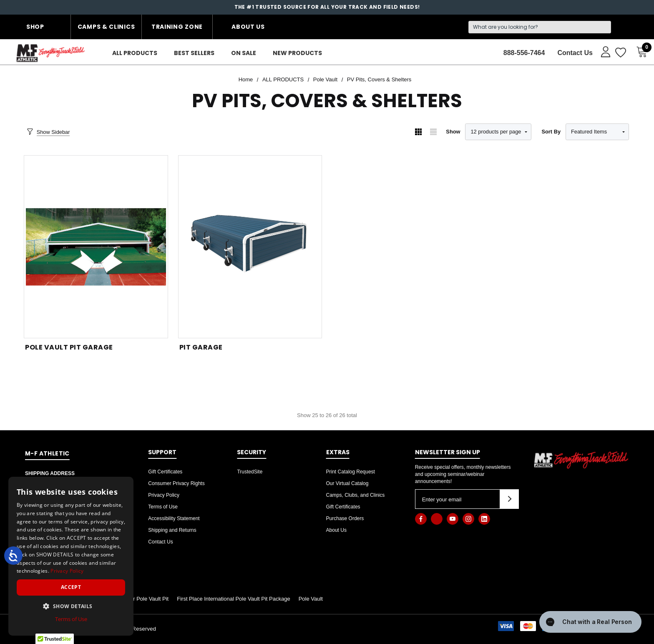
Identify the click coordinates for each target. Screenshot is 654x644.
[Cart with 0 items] (639, 52)
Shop (35, 27)
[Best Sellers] (194, 53)
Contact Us (160, 542)
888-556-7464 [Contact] (524, 53)
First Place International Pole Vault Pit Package (233, 599)
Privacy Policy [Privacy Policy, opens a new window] (67, 571)
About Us (248, 27)
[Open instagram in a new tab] (468, 519)
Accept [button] (71, 587)
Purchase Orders (345, 518)
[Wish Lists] (620, 53)
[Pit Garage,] (250, 247)
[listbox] (597, 132)
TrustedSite (250, 472)
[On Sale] (244, 53)
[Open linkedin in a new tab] (484, 519)
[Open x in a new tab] (437, 519)
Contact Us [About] (575, 53)
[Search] (540, 27)
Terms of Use (163, 507)
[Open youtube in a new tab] (453, 519)
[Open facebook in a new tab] (421, 519)
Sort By (551, 132)
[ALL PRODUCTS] (135, 53)
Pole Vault (311, 599)
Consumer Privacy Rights (176, 483)
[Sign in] (602, 51)
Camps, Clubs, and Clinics (356, 495)
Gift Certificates (165, 472)
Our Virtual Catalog (347, 483)
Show (453, 132)
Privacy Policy (164, 495)
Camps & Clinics (106, 27)
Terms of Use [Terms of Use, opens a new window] (71, 619)
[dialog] (71, 556)
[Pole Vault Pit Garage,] (96, 247)
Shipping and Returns (172, 530)
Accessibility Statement (174, 518)
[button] (71, 606)
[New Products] (297, 53)
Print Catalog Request (351, 472)
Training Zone (177, 27)
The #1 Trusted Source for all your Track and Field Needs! (327, 7)
